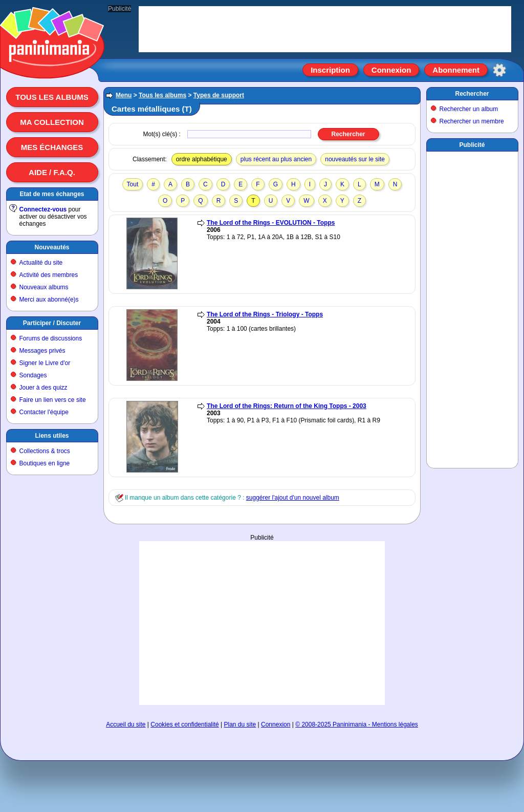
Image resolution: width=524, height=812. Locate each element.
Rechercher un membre (472, 121)
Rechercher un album (469, 109)
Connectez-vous (43, 209)
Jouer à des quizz (43, 388)
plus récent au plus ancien (276, 159)
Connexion (391, 70)
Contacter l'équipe (44, 412)
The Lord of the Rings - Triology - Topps (265, 314)
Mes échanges (52, 147)
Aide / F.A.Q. (52, 172)
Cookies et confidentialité (184, 724)
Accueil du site (126, 724)
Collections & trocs (45, 451)
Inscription (330, 70)
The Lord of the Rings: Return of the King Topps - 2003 (287, 406)
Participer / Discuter (52, 323)
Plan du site (240, 724)
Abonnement (456, 70)
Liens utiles (52, 436)
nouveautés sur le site (355, 159)
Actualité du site (41, 263)
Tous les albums (52, 97)
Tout (133, 184)
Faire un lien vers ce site (53, 400)
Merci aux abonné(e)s (49, 300)
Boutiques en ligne (45, 463)
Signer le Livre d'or (45, 363)
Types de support (219, 95)
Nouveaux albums (44, 287)
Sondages (33, 375)
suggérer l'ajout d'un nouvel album (293, 498)
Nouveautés (52, 247)
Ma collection (52, 122)
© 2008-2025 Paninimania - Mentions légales (357, 724)
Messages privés (42, 351)
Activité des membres (49, 275)
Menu (124, 95)
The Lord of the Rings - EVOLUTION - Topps (271, 223)
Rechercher (472, 94)
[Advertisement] (262, 623)
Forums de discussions (51, 338)
